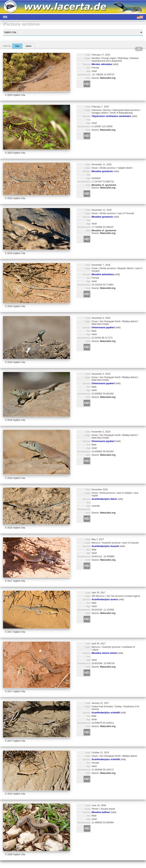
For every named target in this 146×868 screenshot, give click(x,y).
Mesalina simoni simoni (104, 653)
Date (17, 46)
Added (28, 46)
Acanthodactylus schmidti (106, 713)
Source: (103, 78)
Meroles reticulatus (102, 64)
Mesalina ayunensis (102, 171)
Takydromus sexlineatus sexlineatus (111, 116)
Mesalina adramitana (103, 274)
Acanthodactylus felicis (104, 499)
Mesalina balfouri (101, 812)
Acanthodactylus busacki (105, 546)
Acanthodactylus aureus (105, 599)
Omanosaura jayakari (103, 327)
